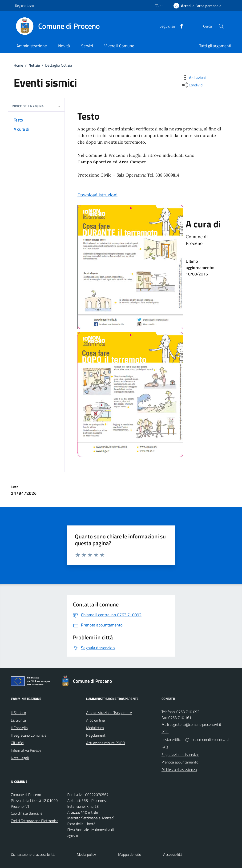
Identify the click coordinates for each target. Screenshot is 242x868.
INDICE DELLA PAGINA (36, 106)
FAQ (165, 747)
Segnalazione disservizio (180, 755)
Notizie (34, 65)
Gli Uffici (17, 743)
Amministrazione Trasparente (109, 713)
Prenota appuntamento (180, 762)
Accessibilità (173, 854)
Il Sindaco (18, 713)
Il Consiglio (19, 728)
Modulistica (95, 728)
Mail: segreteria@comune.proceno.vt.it (191, 724)
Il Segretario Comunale (29, 735)
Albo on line (95, 720)
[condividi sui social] (192, 85)
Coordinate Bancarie (27, 813)
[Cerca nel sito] (221, 26)
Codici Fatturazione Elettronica (35, 821)
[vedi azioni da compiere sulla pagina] (194, 77)
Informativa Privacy (26, 750)
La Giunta (18, 720)
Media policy (86, 854)
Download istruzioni (97, 195)
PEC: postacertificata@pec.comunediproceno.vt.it (196, 736)
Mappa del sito (130, 854)
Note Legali (20, 758)
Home (18, 65)
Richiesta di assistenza (179, 770)
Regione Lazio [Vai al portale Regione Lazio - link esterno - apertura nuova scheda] (24, 6)
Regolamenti (96, 735)
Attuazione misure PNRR (106, 743)
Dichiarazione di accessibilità (33, 854)
